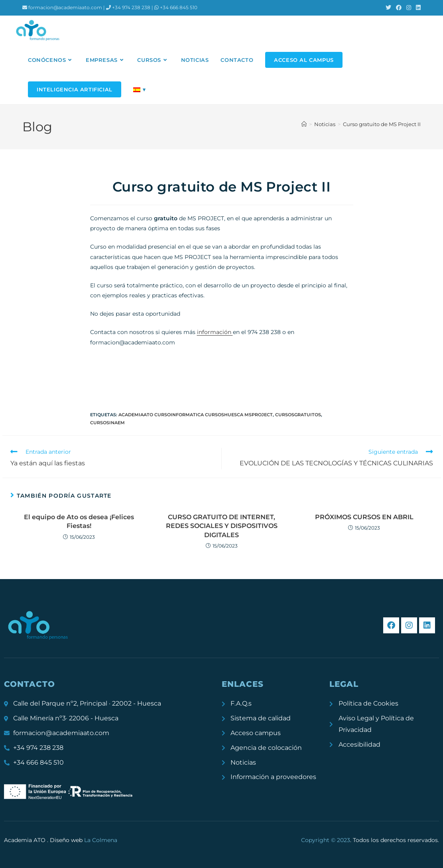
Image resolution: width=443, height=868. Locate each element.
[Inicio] (304, 124)
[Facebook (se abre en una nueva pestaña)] (399, 8)
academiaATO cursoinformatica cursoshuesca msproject (196, 415)
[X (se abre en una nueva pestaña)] (388, 8)
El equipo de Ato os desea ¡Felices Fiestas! (79, 521)
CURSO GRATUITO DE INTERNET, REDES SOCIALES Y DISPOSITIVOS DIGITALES (222, 526)
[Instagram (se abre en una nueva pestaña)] (409, 8)
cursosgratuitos (298, 415)
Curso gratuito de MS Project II (382, 124)
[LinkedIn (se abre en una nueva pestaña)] (417, 8)
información (215, 332)
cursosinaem (107, 423)
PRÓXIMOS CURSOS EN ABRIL (364, 517)
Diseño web (84, 840)
